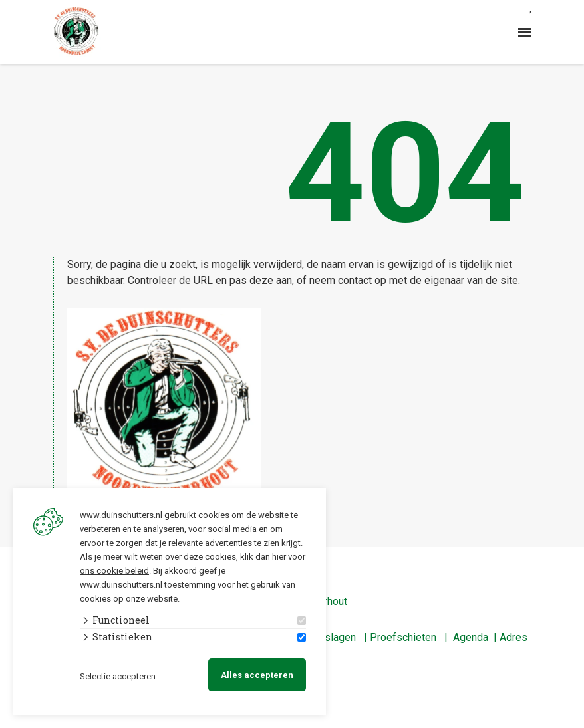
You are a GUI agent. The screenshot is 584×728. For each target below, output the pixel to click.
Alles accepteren (257, 675)
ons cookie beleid (114, 571)
